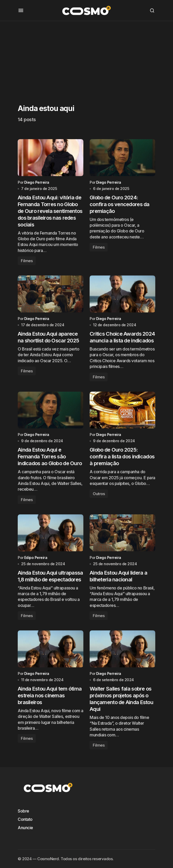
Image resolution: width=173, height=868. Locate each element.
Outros (99, 494)
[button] (21, 10)
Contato (25, 819)
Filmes (27, 261)
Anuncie (25, 828)
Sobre (23, 811)
